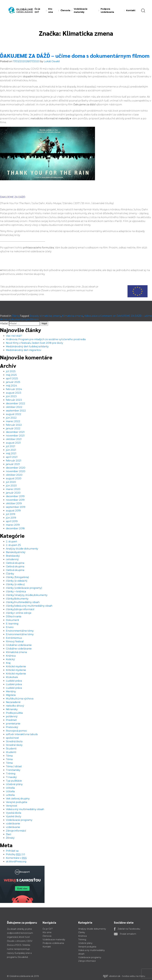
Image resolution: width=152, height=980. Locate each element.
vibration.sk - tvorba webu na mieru (124, 976)
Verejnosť (12, 806)
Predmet (11, 720)
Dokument (13, 620)
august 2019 (13, 511)
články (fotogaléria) (17, 577)
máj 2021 (11, 453)
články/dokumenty (17, 599)
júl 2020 (11, 482)
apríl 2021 (12, 457)
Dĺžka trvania (14, 617)
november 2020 (16, 471)
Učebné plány (14, 784)
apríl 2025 (12, 379)
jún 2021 (11, 450)
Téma (9, 756)
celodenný (12, 559)
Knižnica (11, 656)
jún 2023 (11, 396)
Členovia (65, 10)
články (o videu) (15, 584)
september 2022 (16, 411)
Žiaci (8, 834)
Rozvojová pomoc (16, 731)
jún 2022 (11, 418)
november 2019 (15, 500)
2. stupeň (12, 542)
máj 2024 (11, 386)
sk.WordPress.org (16, 862)
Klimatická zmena (16, 652)
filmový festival (15, 642)
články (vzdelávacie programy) (24, 588)
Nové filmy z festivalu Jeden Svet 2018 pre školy (35, 343)
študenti (11, 752)
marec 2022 (13, 421)
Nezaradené (13, 702)
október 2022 (14, 407)
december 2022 (16, 403)
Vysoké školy (14, 816)
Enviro (10, 627)
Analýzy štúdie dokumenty (22, 549)
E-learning (12, 624)
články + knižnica (16, 592)
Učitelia (10, 788)
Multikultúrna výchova (20, 699)
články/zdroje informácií (20, 609)
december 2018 (15, 528)
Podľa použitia (14, 713)
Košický (10, 659)
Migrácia (11, 695)
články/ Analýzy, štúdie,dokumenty (27, 595)
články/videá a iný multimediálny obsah (29, 606)
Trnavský (11, 777)
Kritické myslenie (16, 666)
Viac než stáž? (14, 336)
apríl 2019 (12, 521)
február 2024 (14, 389)
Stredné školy (14, 745)
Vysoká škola (14, 813)
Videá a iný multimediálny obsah (25, 809)
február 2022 (14, 425)
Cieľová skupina (15, 563)
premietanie (13, 724)
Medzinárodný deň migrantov (24, 350)
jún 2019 (11, 518)
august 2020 (14, 478)
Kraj (8, 663)
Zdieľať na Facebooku (129, 929)
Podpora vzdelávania (107, 10)
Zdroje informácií (16, 831)
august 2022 (14, 414)
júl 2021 (11, 446)
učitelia (10, 795)
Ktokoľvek (12, 677)
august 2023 (14, 393)
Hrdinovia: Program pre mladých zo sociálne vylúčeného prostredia (46, 339)
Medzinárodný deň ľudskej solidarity (27, 347)
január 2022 (13, 428)
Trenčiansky (13, 770)
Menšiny (11, 691)
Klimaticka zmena (73, 316)
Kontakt (131, 10)
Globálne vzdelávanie (19, 645)
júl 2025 (11, 371)
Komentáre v (16, 858)
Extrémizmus (14, 638)
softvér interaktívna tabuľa (22, 734)
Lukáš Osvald (52, 61)
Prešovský (12, 727)
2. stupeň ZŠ (13, 545)
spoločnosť (12, 738)
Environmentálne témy (20, 631)
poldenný (12, 716)
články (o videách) (17, 581)
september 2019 (16, 507)
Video (87, 316)
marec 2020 (13, 489)
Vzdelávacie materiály (81, 10)
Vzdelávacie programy (19, 820)
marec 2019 (13, 525)
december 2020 (16, 468)
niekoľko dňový (15, 706)
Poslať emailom (128, 934)
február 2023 (14, 400)
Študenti (11, 749)
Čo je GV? (37, 10)
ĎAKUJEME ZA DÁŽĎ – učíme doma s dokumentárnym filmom (75, 55)
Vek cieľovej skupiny (18, 799)
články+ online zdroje (19, 613)
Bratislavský (13, 556)
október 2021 (14, 439)
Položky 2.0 (15, 854)
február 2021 (14, 461)
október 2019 (14, 503)
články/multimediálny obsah (23, 602)
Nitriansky (12, 709)
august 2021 (13, 443)
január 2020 (13, 493)
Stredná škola (14, 741)
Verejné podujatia (16, 802)
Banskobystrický (16, 552)
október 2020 (14, 475)
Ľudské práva (14, 681)
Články (16, 316)
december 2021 (15, 432)
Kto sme (51, 10)
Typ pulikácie (14, 781)
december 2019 (15, 496)
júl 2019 (11, 514)
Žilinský (10, 838)
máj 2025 (11, 375)
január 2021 (13, 464)
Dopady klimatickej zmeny (45, 316)
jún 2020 (11, 486)
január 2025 (13, 382)
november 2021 (15, 436)
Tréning (11, 774)
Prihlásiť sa (12, 851)
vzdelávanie (13, 824)
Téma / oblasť (14, 766)
